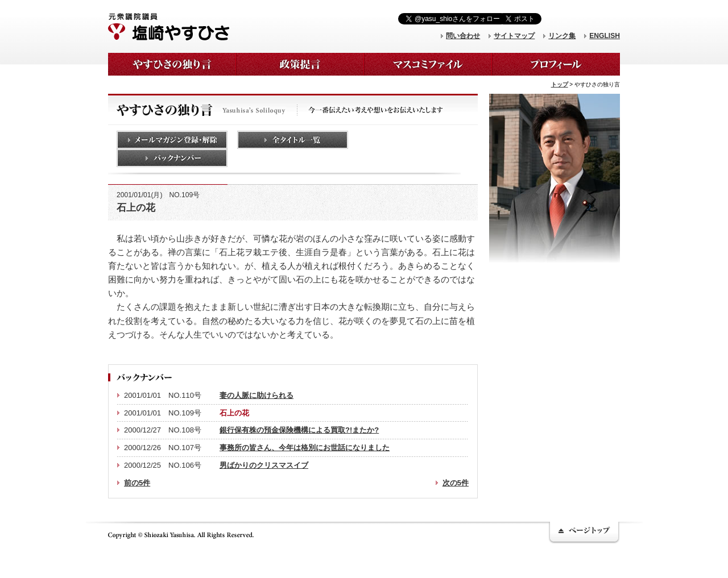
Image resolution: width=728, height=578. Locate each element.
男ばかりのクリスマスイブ (264, 465)
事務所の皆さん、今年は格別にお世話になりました (305, 448)
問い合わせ (463, 36)
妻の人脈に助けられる (257, 395)
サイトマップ (514, 36)
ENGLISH (605, 36)
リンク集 (562, 36)
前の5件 (137, 483)
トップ (560, 84)
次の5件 (456, 483)
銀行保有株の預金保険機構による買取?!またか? (299, 430)
